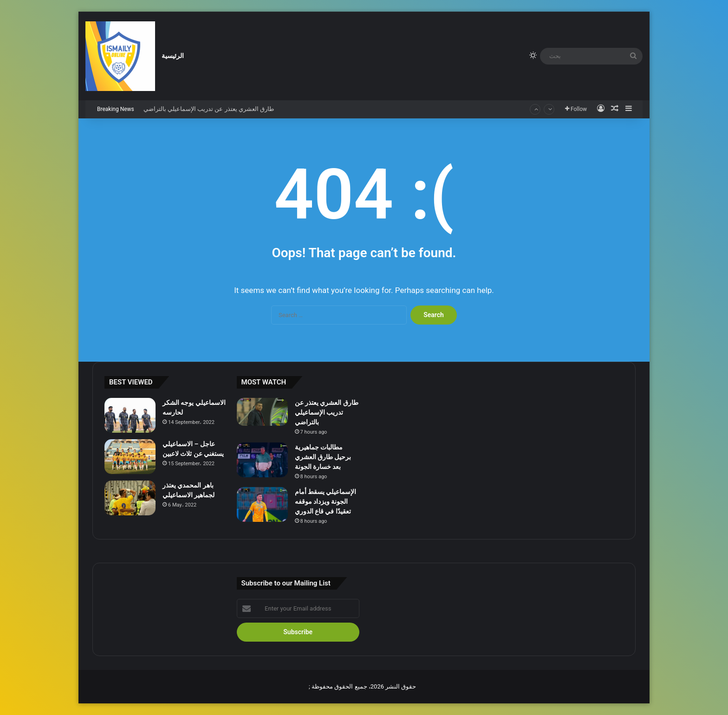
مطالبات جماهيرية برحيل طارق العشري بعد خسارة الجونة (323, 457)
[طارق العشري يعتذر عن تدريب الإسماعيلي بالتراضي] (262, 412)
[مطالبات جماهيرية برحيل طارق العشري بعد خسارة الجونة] (262, 460)
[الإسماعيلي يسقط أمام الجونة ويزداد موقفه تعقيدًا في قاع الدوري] (262, 504)
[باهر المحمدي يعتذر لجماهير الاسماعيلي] (130, 498)
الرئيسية (173, 56)
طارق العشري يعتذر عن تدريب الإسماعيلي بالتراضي (209, 109)
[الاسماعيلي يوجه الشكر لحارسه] (130, 415)
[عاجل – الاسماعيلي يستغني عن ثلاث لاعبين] (130, 457)
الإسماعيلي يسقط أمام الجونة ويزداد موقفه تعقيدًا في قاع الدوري (326, 501)
